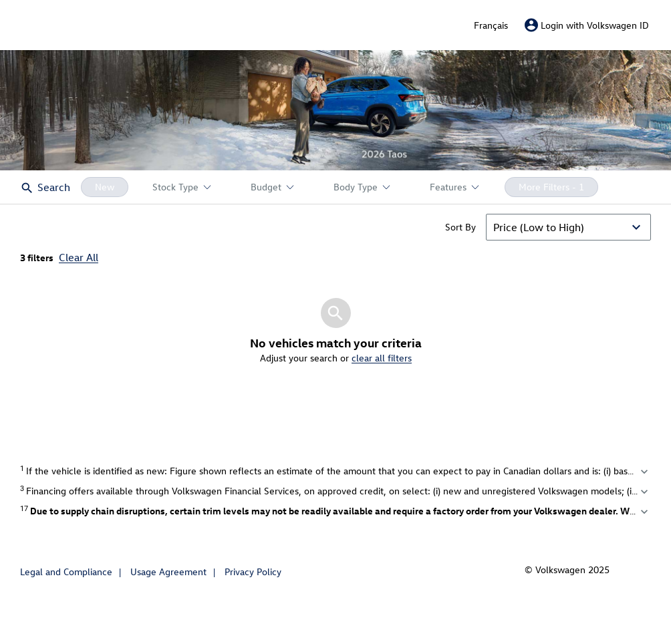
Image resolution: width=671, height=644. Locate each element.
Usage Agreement (168, 572)
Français (491, 25)
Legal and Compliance (66, 572)
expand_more (644, 472)
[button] (335, 110)
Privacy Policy (253, 572)
